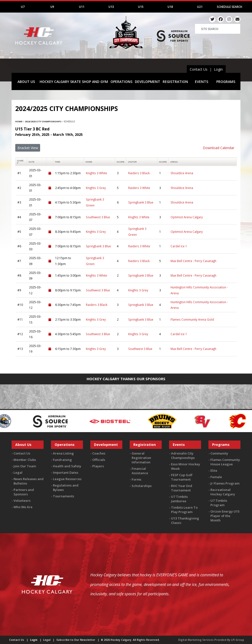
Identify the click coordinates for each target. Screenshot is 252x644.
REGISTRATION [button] (175, 82)
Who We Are (23, 507)
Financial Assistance (140, 471)
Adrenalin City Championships (183, 456)
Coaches (99, 453)
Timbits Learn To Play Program (184, 510)
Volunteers (22, 501)
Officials (99, 460)
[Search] (218, 29)
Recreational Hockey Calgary (223, 492)
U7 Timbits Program (219, 503)
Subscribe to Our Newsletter (76, 640)
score (121, 162)
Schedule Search (229, 7)
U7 (23, 7)
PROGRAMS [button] (226, 82)
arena (174, 162)
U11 (82, 7)
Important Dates (66, 472)
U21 (200, 7)
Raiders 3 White (139, 188)
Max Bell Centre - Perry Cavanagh (193, 261)
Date (32, 162)
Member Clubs (25, 460)
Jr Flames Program (225, 483)
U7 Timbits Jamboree (179, 499)
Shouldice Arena (182, 173)
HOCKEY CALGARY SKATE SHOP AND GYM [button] (74, 82)
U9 (52, 7)
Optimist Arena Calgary (187, 217)
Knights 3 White (96, 173)
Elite (214, 471)
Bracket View (28, 148)
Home (19, 121)
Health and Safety (67, 466)
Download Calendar (219, 148)
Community (219, 453)
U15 (141, 7)
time (58, 162)
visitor (132, 162)
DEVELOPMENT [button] (148, 82)
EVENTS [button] (202, 82)
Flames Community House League (225, 462)
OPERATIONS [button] (121, 82)
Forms (136, 479)
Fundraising (62, 460)
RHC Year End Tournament (182, 488)
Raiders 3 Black (139, 173)
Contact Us (199, 69)
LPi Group (238, 640)
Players (98, 466)
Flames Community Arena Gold (192, 319)
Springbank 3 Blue (141, 202)
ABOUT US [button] (26, 82)
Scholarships (142, 486)
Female (216, 477)
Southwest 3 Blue (98, 217)
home (89, 162)
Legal (18, 472)
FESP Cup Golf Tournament (182, 477)
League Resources (67, 479)
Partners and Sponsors (24, 492)
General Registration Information (141, 458)
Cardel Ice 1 (179, 246)
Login (218, 69)
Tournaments (63, 496)
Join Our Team (25, 466)
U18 (170, 7)
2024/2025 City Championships (43, 121)
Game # (20, 162)
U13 (111, 7)
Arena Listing (63, 453)
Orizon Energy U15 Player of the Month (225, 516)
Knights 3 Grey (96, 188)
